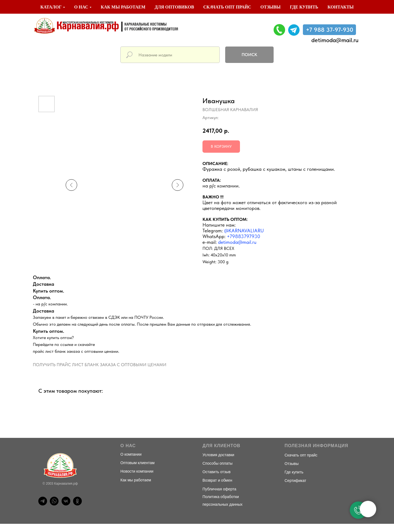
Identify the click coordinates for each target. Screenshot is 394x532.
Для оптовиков (174, 7)
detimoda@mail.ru (335, 40)
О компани (130, 454)
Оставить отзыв (217, 472)
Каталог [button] (51, 7)
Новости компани (136, 471)
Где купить (304, 7)
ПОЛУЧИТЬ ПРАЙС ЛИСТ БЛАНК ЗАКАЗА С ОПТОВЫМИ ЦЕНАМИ (100, 365)
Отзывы (271, 7)
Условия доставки (218, 455)
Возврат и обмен (217, 480)
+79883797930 (244, 236)
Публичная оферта (219, 489)
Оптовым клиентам (137, 463)
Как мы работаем (123, 7)
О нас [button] (81, 7)
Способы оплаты (218, 463)
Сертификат (295, 481)
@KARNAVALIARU (244, 231)
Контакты (341, 7)
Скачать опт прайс (227, 7)
